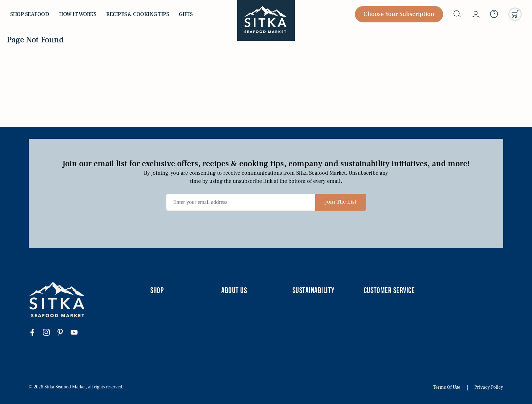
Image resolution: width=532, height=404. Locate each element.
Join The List (340, 202)
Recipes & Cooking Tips (137, 14)
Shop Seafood (30, 14)
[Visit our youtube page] (78, 333)
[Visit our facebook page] (36, 333)
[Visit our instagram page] (50, 333)
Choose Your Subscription (399, 14)
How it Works (78, 14)
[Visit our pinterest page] (64, 333)
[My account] (476, 14)
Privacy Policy (489, 388)
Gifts (186, 14)
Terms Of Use (447, 388)
